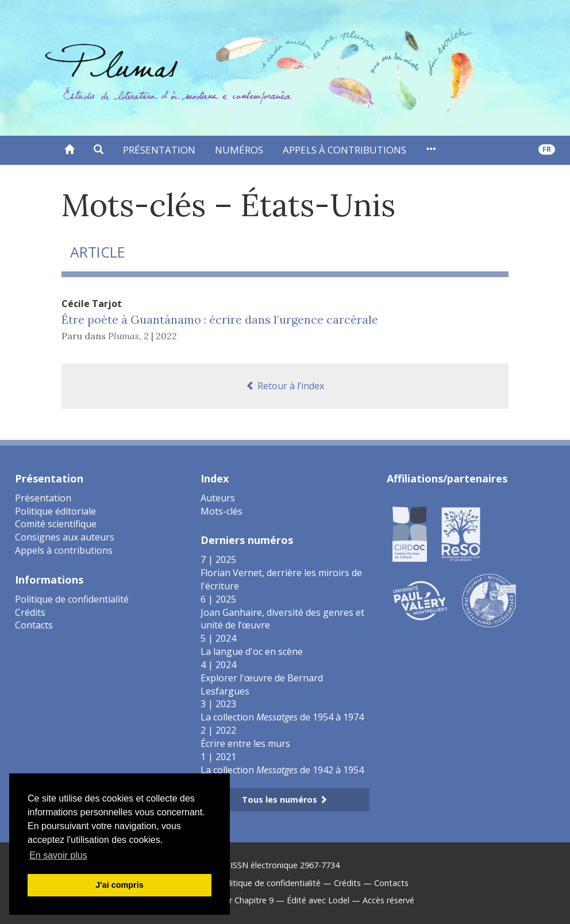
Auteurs (218, 498)
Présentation (159, 150)
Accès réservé (388, 900)
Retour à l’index (285, 386)
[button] (99, 150)
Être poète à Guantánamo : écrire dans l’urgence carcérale (220, 319)
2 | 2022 (160, 336)
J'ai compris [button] (119, 885)
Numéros (239, 150)
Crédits (30, 612)
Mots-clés (222, 511)
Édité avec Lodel (318, 900)
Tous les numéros (285, 800)
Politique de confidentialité (72, 599)
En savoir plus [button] (58, 855)
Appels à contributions (344, 150)
